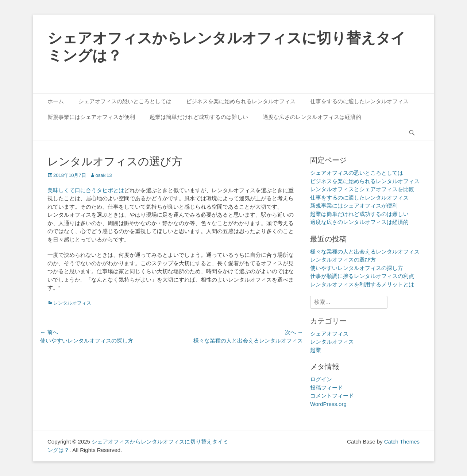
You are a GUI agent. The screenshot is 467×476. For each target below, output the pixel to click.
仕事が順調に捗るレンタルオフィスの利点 (362, 276)
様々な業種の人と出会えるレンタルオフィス (365, 251)
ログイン (321, 379)
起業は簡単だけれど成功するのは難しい (199, 117)
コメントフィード (332, 396)
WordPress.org (328, 404)
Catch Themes (402, 442)
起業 (316, 350)
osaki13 (104, 175)
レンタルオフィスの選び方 (343, 260)
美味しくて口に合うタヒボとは (86, 190)
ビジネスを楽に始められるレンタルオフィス (241, 101)
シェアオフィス (329, 334)
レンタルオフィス (72, 303)
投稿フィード (327, 388)
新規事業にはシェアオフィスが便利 (91, 117)
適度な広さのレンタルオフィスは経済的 (312, 117)
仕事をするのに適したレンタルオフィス (359, 101)
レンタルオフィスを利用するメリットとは (362, 284)
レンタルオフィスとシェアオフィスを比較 (362, 189)
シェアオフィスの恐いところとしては (125, 101)
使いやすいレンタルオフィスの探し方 (357, 268)
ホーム (56, 101)
